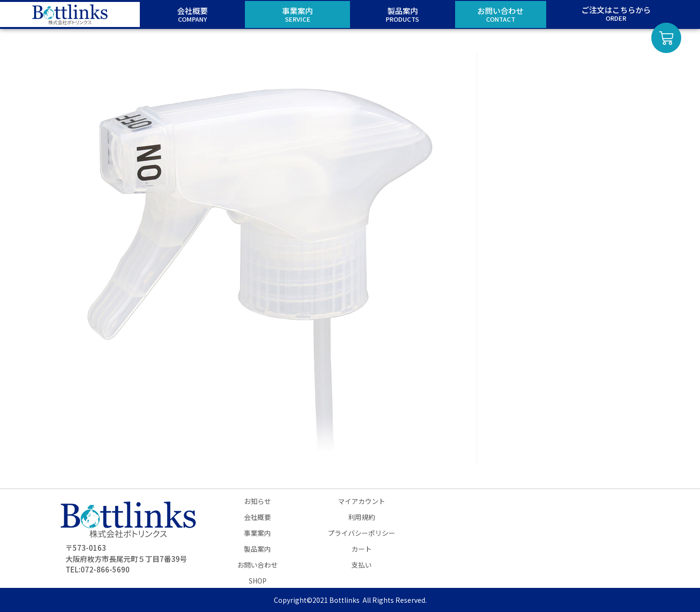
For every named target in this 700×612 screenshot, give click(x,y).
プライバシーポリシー (362, 533)
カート (362, 549)
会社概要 (257, 517)
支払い (362, 565)
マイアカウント (362, 501)
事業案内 (257, 533)
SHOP (258, 581)
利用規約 (362, 517)
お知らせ (257, 501)
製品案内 (257, 549)
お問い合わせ (257, 565)
